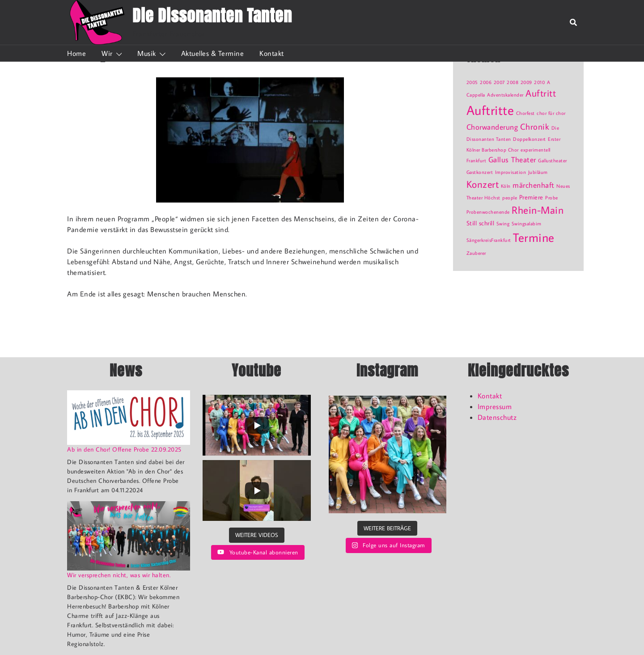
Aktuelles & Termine (213, 53)
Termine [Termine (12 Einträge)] (534, 237)
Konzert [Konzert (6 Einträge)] (483, 184)
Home (76, 53)
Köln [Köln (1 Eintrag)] (506, 186)
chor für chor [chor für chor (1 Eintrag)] (551, 113)
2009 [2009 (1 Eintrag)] (526, 82)
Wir (107, 53)
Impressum (495, 406)
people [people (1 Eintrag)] (510, 198)
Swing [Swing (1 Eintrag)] (503, 224)
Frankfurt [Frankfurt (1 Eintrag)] (477, 161)
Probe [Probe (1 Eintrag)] (552, 198)
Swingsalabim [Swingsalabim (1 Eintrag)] (527, 224)
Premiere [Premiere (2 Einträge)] (531, 197)
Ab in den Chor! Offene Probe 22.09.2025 (124, 449)
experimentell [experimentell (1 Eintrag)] (536, 150)
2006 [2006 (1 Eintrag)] (486, 82)
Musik (147, 53)
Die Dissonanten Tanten (212, 16)
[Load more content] (257, 535)
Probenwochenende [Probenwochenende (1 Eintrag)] (488, 212)
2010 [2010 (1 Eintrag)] (539, 82)
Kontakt (272, 53)
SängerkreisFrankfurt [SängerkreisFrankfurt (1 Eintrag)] (489, 240)
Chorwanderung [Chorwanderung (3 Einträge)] (492, 127)
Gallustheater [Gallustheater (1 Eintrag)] (553, 161)
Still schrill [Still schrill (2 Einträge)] (481, 223)
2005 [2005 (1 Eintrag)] (472, 82)
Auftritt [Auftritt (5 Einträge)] (541, 93)
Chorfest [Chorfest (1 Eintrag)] (525, 113)
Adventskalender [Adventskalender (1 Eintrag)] (505, 95)
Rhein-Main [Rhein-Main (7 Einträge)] (538, 210)
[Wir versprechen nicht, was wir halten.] (129, 536)
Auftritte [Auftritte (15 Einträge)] (490, 110)
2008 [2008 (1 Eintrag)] (513, 82)
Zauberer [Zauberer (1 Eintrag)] (476, 253)
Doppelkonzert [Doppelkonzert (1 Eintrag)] (530, 139)
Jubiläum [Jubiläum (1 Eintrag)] (538, 172)
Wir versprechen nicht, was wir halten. (119, 575)
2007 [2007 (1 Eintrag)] (499, 82)
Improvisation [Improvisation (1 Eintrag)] (511, 172)
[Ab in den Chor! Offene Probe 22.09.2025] (129, 418)
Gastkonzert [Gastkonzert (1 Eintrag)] (480, 172)
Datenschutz (497, 417)
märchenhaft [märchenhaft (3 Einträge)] (534, 185)
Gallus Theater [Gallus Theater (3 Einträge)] (512, 160)
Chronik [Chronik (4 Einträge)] (535, 127)
